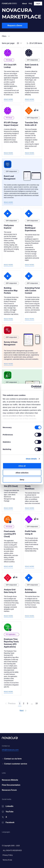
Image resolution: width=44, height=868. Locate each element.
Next (23, 711)
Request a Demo (15, 26)
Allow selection (22, 473)
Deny (22, 479)
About (24, 4)
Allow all (22, 466)
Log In (38, 4)
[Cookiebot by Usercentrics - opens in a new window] (31, 387)
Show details (31, 459)
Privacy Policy (8, 855)
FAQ (30, 4)
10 (37, 703)
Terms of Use (7, 860)
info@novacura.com (10, 750)
